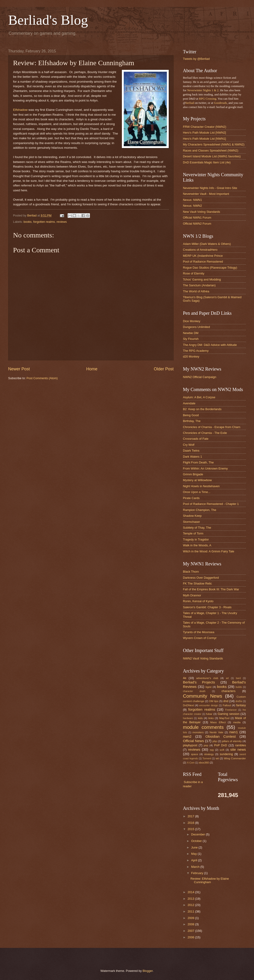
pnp (206, 745)
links (211, 718)
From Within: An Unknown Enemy (205, 468)
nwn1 (234, 732)
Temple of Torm (193, 533)
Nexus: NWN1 (192, 200)
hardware (188, 718)
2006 (191, 937)
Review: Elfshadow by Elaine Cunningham (210, 880)
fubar (209, 714)
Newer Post (19, 369)
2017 (191, 816)
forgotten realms (44, 222)
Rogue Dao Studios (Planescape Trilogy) (210, 268)
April (194, 860)
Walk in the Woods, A (197, 545)
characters (228, 691)
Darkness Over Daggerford (201, 578)
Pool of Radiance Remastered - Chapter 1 (211, 504)
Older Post (164, 369)
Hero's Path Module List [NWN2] (204, 133)
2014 (191, 892)
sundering (226, 754)
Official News (193, 741)
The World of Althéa (196, 291)
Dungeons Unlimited (196, 327)
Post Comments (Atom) (42, 378)
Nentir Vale (216, 732)
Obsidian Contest (220, 736)
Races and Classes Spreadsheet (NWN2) (211, 150)
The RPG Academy (196, 351)
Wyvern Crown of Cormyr (200, 638)
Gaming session (228, 714)
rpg (212, 750)
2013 (191, 899)
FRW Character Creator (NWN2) (205, 127)
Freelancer (231, 710)
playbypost (190, 745)
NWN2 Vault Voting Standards (203, 658)
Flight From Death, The (198, 462)
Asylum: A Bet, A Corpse (199, 397)
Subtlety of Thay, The (197, 528)
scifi (222, 750)
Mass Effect (218, 722)
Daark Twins (191, 451)
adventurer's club (207, 678)
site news (238, 749)
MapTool (224, 718)
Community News (203, 696)
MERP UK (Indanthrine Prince (203, 256)
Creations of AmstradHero (200, 250)
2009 (191, 918)
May (194, 854)
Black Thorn (191, 572)
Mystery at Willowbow (197, 480)
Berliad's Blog (48, 20)
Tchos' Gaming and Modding (202, 279)
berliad (190, 103)
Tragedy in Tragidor (196, 539)
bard (239, 678)
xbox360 (204, 763)
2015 (191, 829)
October (197, 841)
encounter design (209, 705)
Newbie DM (191, 333)
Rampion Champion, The (200, 510)
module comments (203, 727)
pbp (215, 741)
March (196, 867)
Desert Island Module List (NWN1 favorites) (212, 156)
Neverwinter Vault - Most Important (206, 194)
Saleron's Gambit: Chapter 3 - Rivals (207, 607)
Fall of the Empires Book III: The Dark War (211, 589)
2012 (191, 905)
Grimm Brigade (193, 474)
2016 (191, 823)
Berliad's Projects (199, 682)
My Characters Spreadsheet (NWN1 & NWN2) (214, 144)
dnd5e (239, 701)
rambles (240, 745)
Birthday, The (192, 421)
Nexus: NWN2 (192, 206)
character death (194, 691)
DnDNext (188, 705)
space (194, 754)
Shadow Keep (192, 516)
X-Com (191, 763)
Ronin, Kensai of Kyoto (198, 601)
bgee (209, 687)
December (198, 834)
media (237, 722)
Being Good (191, 415)
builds (239, 687)
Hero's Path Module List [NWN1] (204, 139)
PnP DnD (221, 745)
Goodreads (220, 103)
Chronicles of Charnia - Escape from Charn (212, 427)
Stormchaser (191, 522)
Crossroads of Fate (196, 439)
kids (200, 718)
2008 (191, 924)
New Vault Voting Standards (201, 212)
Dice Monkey (192, 321)
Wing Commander (235, 758)
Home (92, 369)
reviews (62, 222)
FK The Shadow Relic (197, 583)
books (27, 222)
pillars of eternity (232, 741)
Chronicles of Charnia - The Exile (205, 433)
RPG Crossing (208, 99)
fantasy (241, 705)
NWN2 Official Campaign (200, 377)
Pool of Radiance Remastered (203, 262)
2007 (191, 931)
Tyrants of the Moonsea (199, 632)
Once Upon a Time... (197, 492)
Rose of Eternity (194, 273)
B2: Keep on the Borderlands (202, 409)
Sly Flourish (191, 339)
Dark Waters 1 (192, 457)
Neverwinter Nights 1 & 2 (203, 90)
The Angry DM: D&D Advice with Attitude (210, 345)
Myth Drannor (192, 595)
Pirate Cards (191, 498)
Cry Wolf (189, 445)
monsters (198, 732)
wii (217, 758)
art (227, 678)
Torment (207, 759)
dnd (226, 701)
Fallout (227, 705)
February (197, 873)
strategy (209, 754)
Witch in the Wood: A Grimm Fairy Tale (209, 551)
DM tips (214, 701)
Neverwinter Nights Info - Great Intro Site (210, 188)
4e (185, 678)
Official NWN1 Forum (197, 218)
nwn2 (187, 736)
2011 (191, 911)
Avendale (189, 403)
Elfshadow (20, 110)
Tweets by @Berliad (196, 59)
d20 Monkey (191, 357)
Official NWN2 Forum (197, 224)
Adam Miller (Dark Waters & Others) (207, 244)
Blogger (148, 971)
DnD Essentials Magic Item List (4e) (207, 162)
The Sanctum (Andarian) (199, 285)
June (195, 847)
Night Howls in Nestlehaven (201, 486)
